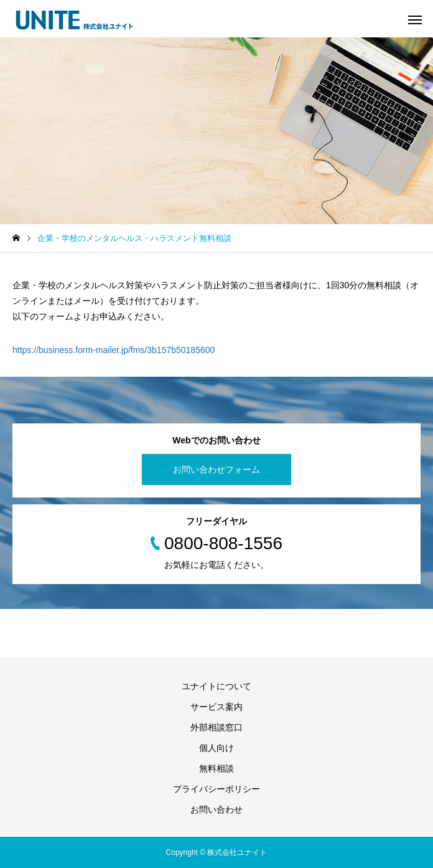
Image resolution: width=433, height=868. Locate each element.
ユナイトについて (216, 686)
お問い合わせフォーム (216, 469)
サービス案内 (216, 707)
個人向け (216, 748)
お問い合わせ (216, 809)
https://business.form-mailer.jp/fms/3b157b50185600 (114, 350)
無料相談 (216, 768)
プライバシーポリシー (216, 789)
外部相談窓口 (216, 727)
